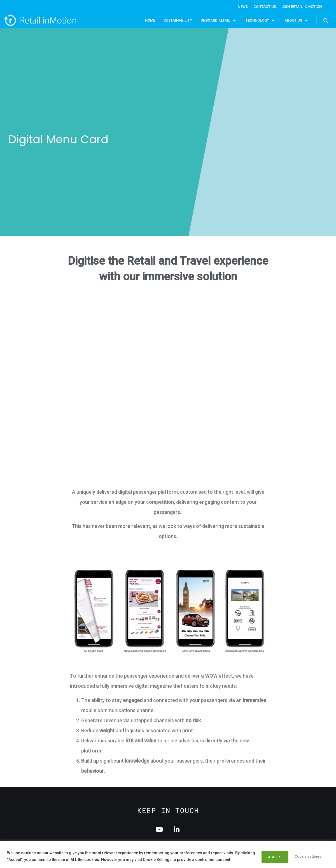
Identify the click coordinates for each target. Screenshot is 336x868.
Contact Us (262, 6)
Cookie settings (274, 857)
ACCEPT (314, 857)
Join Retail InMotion (301, 6)
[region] (168, 855)
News (238, 6)
